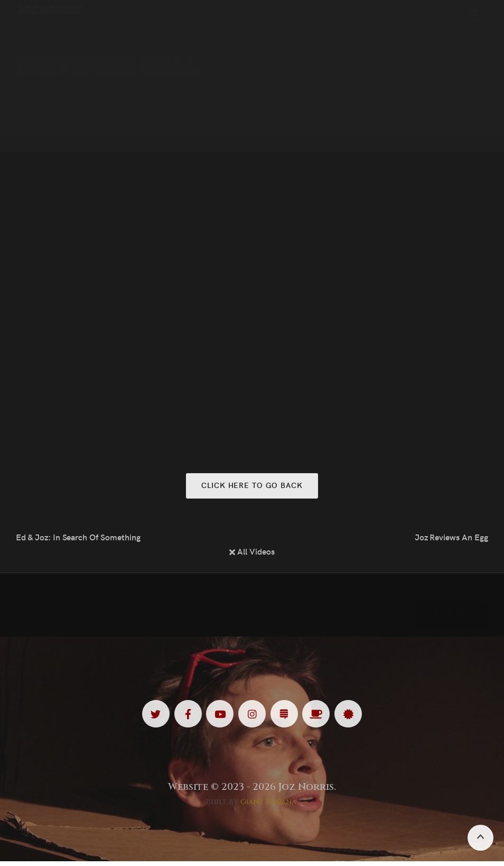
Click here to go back (252, 486)
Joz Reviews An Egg (451, 538)
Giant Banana (269, 807)
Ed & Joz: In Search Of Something (78, 538)
